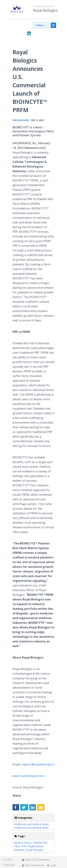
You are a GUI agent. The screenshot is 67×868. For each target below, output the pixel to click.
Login (53, 865)
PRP (24, 846)
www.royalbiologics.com (28, 776)
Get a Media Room (35, 865)
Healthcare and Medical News (31, 824)
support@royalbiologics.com (40, 764)
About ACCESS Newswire (38, 860)
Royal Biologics (45, 10)
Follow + (41, 25)
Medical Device (23, 843)
